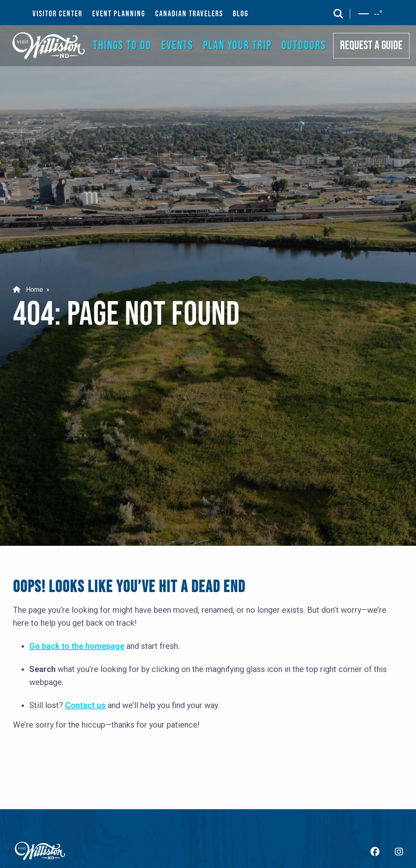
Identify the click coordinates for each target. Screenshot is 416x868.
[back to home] (49, 45)
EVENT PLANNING (119, 14)
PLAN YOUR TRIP (237, 46)
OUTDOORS (304, 46)
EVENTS (177, 46)
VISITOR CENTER (57, 14)
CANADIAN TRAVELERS (189, 14)
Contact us (85, 705)
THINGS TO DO (122, 46)
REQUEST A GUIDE (371, 46)
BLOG (241, 14)
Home (28, 290)
